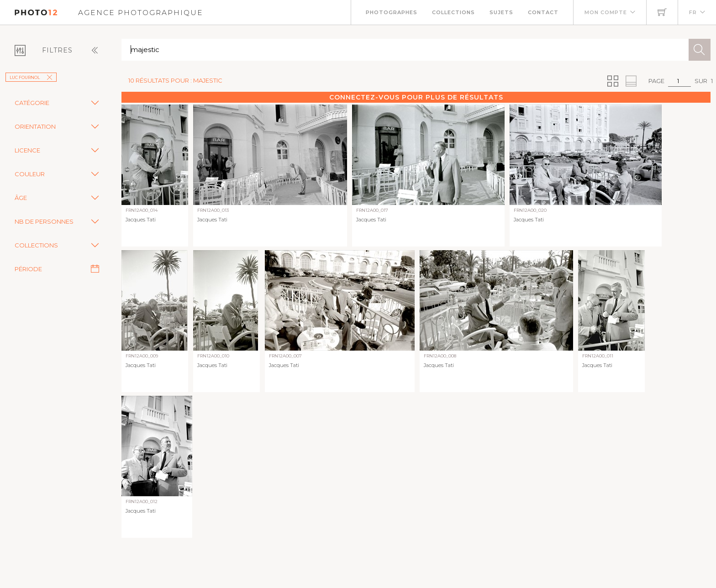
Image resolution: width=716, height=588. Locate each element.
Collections (453, 12)
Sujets (501, 12)
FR (693, 12)
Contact (543, 12)
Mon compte (606, 12)
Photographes (392, 12)
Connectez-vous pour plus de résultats (416, 97)
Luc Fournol (31, 77)
